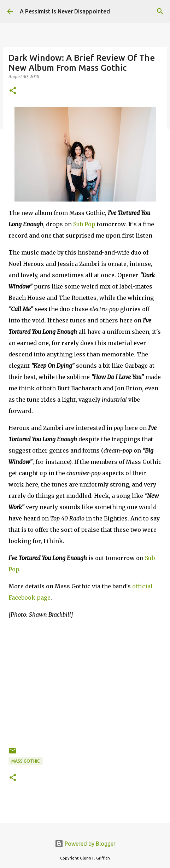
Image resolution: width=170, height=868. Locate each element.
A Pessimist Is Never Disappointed (65, 11)
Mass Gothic (26, 761)
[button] (13, 91)
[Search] (160, 11)
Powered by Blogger (85, 844)
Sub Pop (84, 224)
